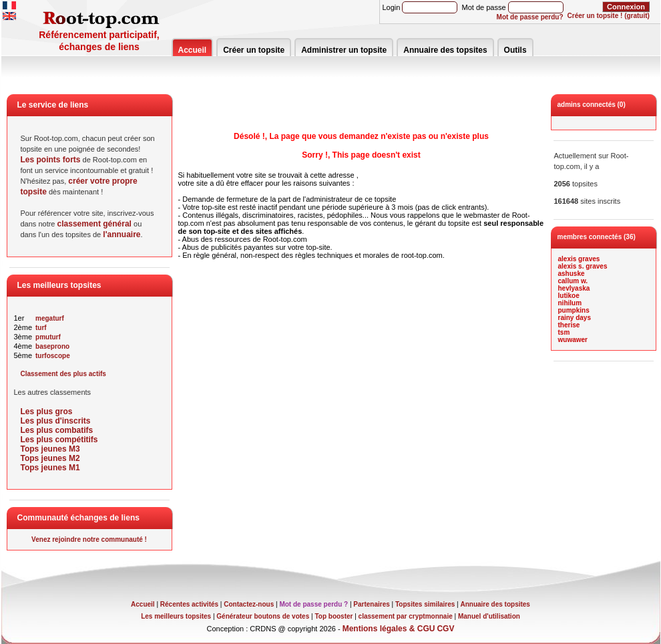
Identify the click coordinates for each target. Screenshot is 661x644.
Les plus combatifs (57, 430)
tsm (564, 332)
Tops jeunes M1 (50, 468)
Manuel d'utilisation (489, 616)
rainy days (575, 318)
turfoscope (53, 356)
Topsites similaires (425, 604)
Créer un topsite (254, 50)
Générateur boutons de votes (263, 616)
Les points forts (51, 160)
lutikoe (569, 296)
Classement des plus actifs (63, 374)
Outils (515, 50)
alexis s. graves (583, 266)
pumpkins (574, 310)
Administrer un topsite (344, 50)
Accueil (193, 50)
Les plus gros (47, 412)
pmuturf (48, 337)
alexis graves (579, 259)
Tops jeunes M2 (50, 458)
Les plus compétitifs (59, 440)
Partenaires (371, 604)
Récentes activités (189, 604)
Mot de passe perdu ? (313, 604)
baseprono (52, 346)
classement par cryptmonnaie (406, 616)
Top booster (334, 616)
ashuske (572, 274)
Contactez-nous (249, 604)
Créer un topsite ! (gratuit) (609, 16)
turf (41, 328)
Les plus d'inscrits (56, 421)
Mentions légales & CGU (389, 629)
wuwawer (573, 340)
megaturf (50, 318)
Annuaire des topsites (445, 50)
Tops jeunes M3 (50, 449)
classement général (94, 224)
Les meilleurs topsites (176, 616)
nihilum (570, 303)
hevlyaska (574, 288)
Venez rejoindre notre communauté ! (89, 539)
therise (569, 325)
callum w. (573, 281)
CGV (445, 629)
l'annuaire (122, 234)
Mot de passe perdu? (530, 17)
